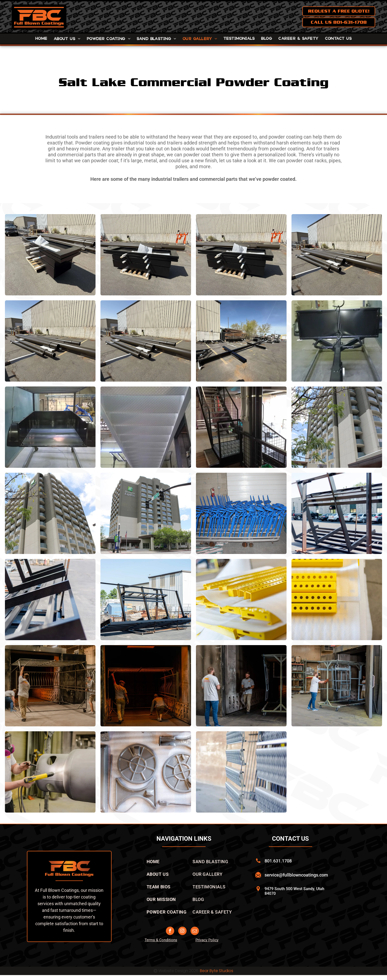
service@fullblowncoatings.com (296, 875)
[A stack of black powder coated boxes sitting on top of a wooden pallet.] (241, 255)
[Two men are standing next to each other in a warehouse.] (241, 686)
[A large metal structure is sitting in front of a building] (146, 600)
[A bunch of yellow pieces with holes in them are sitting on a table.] (337, 600)
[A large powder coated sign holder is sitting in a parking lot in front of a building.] (241, 341)
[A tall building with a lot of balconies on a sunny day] (50, 513)
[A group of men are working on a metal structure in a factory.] (50, 686)
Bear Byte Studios (217, 971)
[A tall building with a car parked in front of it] (337, 427)
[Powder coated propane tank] (50, 772)
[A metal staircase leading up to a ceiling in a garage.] (146, 427)
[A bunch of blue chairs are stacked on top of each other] (241, 513)
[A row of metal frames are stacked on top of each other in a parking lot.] (50, 600)
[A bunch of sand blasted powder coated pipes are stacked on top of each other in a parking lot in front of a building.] (337, 255)
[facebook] (170, 931)
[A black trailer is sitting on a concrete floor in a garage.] (337, 341)
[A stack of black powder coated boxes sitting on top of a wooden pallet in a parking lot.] (146, 255)
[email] (195, 931)
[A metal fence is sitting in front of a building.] (241, 772)
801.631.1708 (278, 861)
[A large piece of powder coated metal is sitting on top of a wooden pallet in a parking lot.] (50, 255)
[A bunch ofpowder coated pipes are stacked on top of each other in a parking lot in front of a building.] (146, 341)
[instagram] (182, 931)
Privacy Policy (207, 940)
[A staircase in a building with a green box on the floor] (241, 427)
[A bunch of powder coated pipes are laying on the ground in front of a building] (50, 341)
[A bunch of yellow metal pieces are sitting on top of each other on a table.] (241, 600)
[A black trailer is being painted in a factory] (50, 427)
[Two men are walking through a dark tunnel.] (146, 686)
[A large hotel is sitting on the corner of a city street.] (146, 513)
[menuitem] (41, 39)
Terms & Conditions (161, 940)
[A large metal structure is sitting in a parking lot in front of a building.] (337, 513)
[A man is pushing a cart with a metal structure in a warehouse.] (337, 686)
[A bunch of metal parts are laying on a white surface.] (146, 772)
